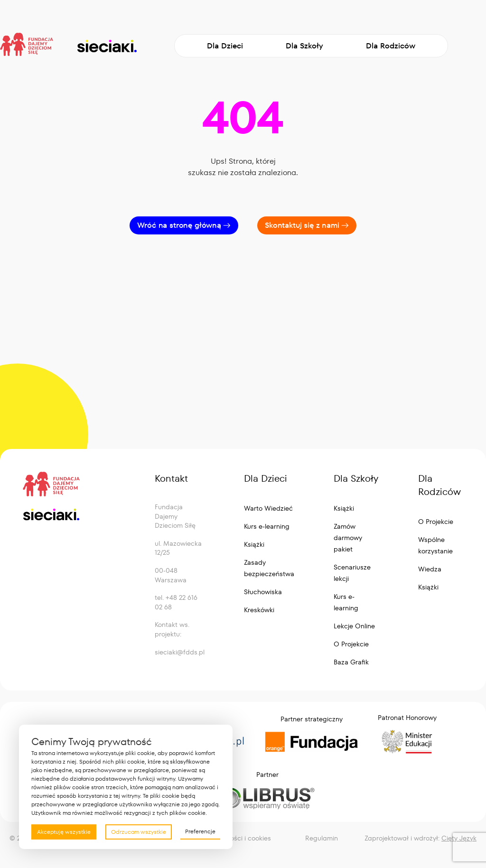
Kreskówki (259, 610)
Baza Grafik (351, 662)
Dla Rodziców (391, 46)
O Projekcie (351, 644)
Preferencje (200, 831)
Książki (254, 544)
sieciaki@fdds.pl (180, 652)
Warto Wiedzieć (268, 508)
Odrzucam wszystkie (139, 832)
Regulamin (322, 838)
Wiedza (430, 569)
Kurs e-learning (267, 526)
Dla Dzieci (225, 46)
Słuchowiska (263, 592)
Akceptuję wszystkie (64, 832)
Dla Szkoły (304, 46)
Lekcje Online (354, 626)
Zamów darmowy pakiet (348, 538)
